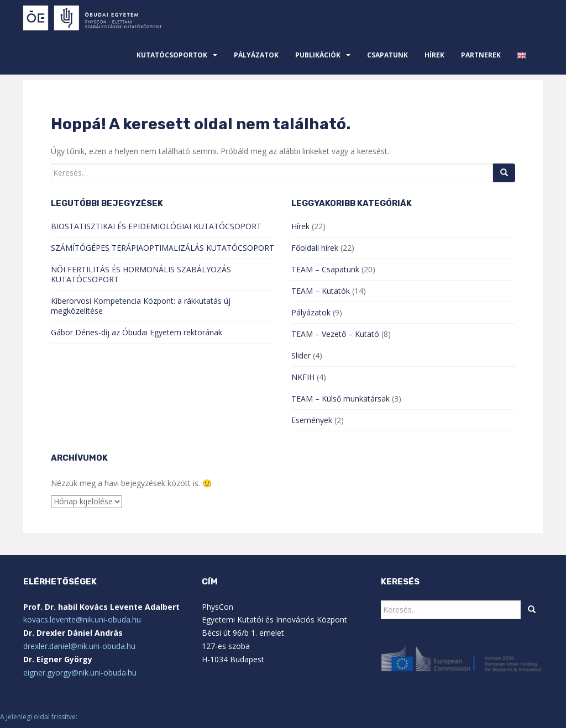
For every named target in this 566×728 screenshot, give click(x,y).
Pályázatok (256, 55)
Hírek (434, 55)
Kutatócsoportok (172, 55)
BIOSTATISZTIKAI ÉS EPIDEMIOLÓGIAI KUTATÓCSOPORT (156, 226)
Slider (301, 355)
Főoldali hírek (315, 248)
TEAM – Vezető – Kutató (335, 334)
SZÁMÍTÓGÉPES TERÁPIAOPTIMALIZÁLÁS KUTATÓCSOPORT (163, 248)
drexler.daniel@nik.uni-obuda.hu (79, 646)
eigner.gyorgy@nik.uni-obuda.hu (80, 672)
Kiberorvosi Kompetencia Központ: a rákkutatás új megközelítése (141, 306)
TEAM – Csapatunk (325, 269)
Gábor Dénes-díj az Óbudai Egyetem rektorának (137, 332)
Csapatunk (387, 55)
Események (312, 420)
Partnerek (481, 55)
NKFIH (303, 377)
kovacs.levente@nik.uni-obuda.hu (82, 619)
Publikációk (318, 55)
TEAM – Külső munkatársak (340, 399)
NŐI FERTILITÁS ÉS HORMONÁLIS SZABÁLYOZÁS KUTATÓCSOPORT (141, 274)
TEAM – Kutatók (321, 291)
